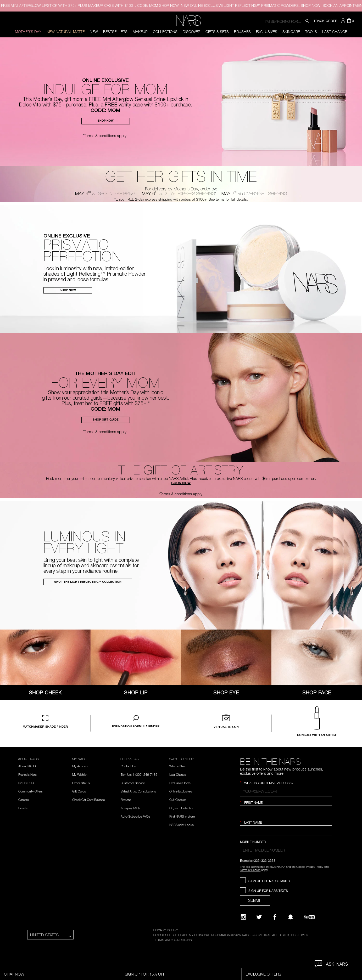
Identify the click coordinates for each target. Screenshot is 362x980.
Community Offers (30, 791)
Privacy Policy (314, 867)
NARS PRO (26, 783)
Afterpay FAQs (130, 808)
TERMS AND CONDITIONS (172, 940)
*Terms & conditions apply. (105, 135)
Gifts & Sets (217, 32)
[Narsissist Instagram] (243, 917)
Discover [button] (191, 32)
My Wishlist (80, 774)
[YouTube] (309, 917)
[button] (344, 21)
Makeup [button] (140, 32)
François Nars (27, 774)
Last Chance (335, 32)
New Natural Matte (66, 32)
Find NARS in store (182, 816)
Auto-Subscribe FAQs (135, 816)
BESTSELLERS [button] (115, 32)
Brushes (242, 32)
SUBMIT (255, 900)
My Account (80, 766)
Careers (24, 800)
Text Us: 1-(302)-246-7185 (139, 774)
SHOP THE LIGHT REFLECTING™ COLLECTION (88, 582)
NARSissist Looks (182, 825)
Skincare (291, 32)
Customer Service (133, 783)
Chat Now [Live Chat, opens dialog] (14, 974)
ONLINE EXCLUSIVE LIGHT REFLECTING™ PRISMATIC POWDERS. (251, 5)
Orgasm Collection (182, 808)
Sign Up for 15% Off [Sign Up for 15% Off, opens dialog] (145, 974)
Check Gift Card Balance (88, 800)
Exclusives (267, 32)
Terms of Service (250, 870)
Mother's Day (28, 32)
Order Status (81, 783)
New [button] (94, 32)
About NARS (27, 766)
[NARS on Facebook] (275, 917)
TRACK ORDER (325, 21)
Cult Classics (178, 800)
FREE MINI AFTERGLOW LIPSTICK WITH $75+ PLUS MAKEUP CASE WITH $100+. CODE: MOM (90, 5)
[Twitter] (259, 917)
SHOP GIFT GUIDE (106, 420)
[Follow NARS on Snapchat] (291, 917)
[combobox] (288, 21)
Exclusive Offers (180, 783)
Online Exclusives (181, 791)
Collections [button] (165, 32)
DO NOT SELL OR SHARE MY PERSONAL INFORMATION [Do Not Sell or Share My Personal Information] (192, 935)
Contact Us (128, 766)
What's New (177, 766)
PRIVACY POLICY (166, 930)
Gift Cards (79, 791)
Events (23, 808)
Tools (311, 32)
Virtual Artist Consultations (138, 791)
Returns (126, 800)
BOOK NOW (181, 484)
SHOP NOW (105, 121)
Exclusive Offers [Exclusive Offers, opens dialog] (263, 974)
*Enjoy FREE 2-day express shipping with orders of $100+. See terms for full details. (181, 199)
